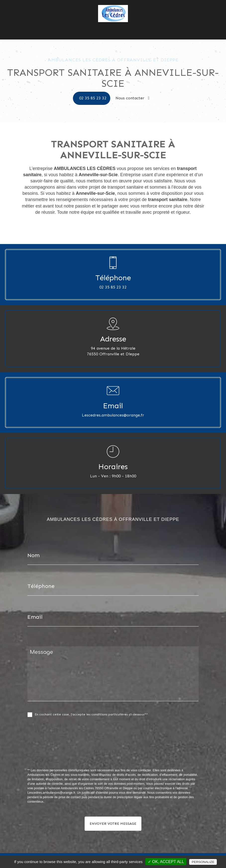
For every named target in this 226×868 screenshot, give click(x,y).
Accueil (65, 26)
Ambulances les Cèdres (94, 26)
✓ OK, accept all (166, 862)
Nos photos (126, 26)
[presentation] (80, 754)
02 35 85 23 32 (93, 98)
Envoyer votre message (113, 824)
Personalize (203, 862)
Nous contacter (153, 26)
